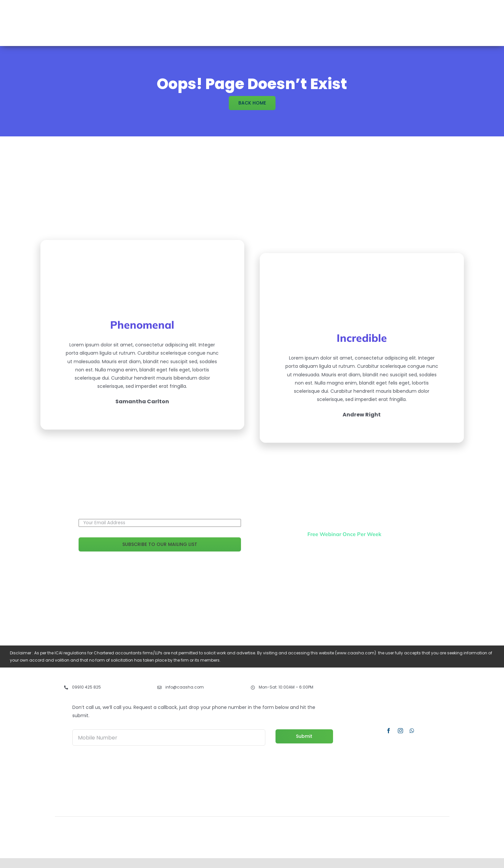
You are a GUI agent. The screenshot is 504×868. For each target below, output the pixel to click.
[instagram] (400, 731)
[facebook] (389, 731)
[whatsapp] (412, 731)
